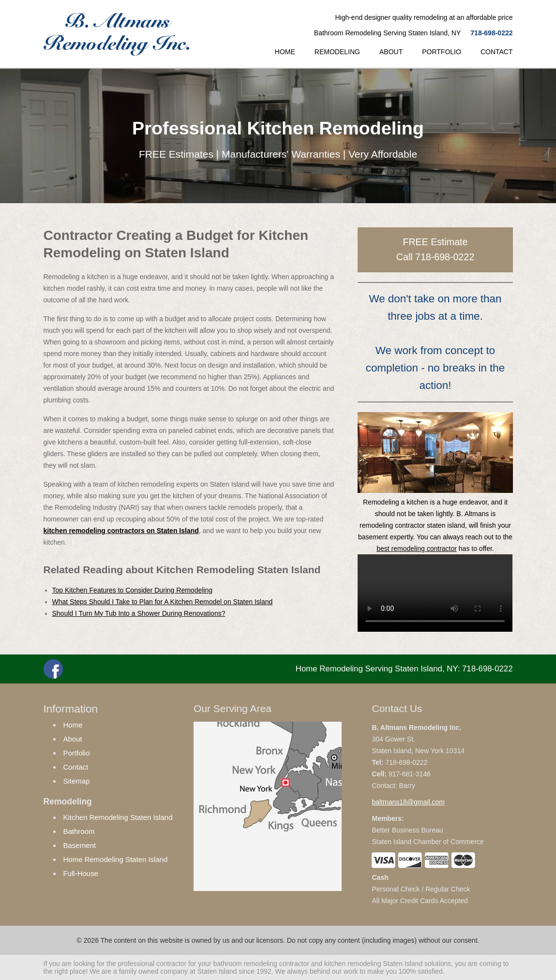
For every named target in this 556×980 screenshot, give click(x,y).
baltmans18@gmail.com (408, 802)
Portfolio (77, 753)
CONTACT (497, 52)
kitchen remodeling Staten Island (373, 964)
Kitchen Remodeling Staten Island (118, 817)
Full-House (81, 873)
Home (73, 725)
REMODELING (337, 52)
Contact (76, 767)
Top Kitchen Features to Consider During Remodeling (133, 590)
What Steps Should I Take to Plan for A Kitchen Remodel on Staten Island (163, 602)
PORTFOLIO (442, 52)
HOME (285, 52)
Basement (80, 845)
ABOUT (391, 52)
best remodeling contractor (417, 549)
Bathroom (79, 831)
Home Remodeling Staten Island (116, 859)
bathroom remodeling (245, 964)
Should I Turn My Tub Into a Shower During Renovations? (139, 613)
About (73, 739)
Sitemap (77, 781)
